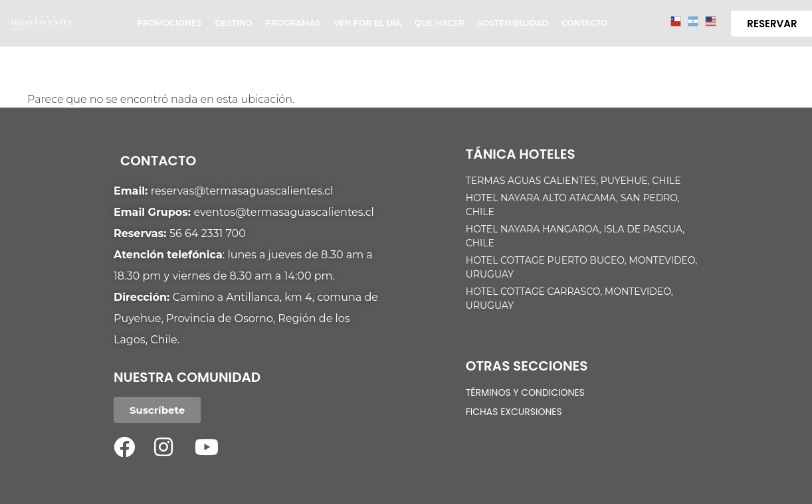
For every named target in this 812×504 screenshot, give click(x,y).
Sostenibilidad (513, 23)
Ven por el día (367, 23)
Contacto (584, 23)
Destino (233, 23)
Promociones (169, 23)
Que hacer (440, 23)
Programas (293, 23)
